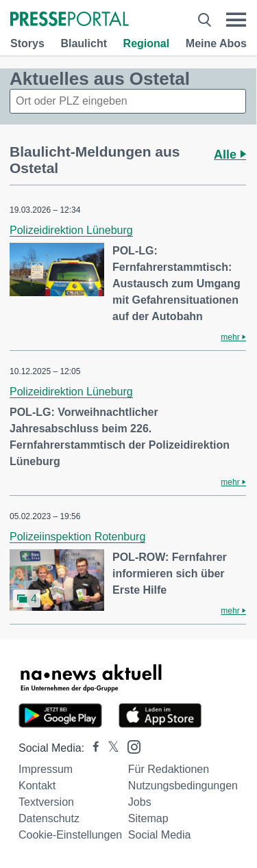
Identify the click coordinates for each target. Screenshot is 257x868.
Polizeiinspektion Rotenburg (77, 537)
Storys (27, 43)
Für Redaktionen (169, 769)
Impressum (46, 769)
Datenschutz (49, 818)
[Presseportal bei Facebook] (92, 748)
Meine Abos (216, 43)
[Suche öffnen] (205, 20)
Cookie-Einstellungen (70, 835)
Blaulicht (84, 43)
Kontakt (37, 786)
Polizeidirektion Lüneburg (71, 230)
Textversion (46, 802)
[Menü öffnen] (236, 20)
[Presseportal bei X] (109, 748)
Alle (230, 155)
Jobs (140, 802)
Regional (147, 43)
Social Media (160, 835)
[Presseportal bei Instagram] (130, 746)
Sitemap (148, 818)
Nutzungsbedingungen (183, 786)
